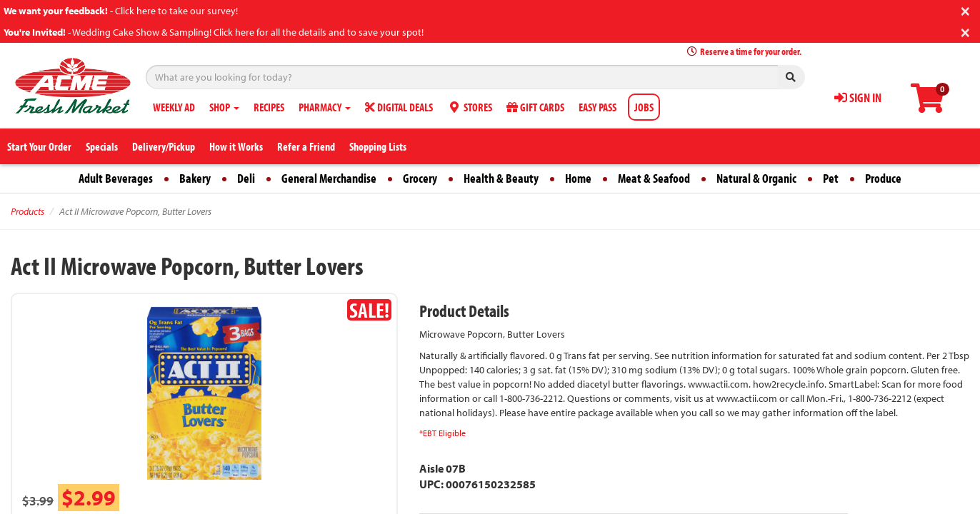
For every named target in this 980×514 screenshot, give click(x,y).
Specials (102, 146)
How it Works (236, 146)
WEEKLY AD (174, 107)
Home (578, 178)
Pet (831, 178)
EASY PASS (597, 107)
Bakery (195, 178)
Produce (883, 178)
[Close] (965, 10)
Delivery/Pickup (164, 146)
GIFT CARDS (535, 107)
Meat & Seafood (654, 178)
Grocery (420, 178)
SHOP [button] (224, 107)
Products (27, 211)
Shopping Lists (378, 146)
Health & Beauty (501, 178)
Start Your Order (39, 146)
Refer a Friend (306, 146)
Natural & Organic (756, 178)
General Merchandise (329, 178)
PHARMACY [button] (325, 107)
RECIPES (269, 107)
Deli (246, 178)
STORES (470, 107)
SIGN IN (858, 97)
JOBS (644, 107)
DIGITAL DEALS (399, 107)
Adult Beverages (116, 178)
